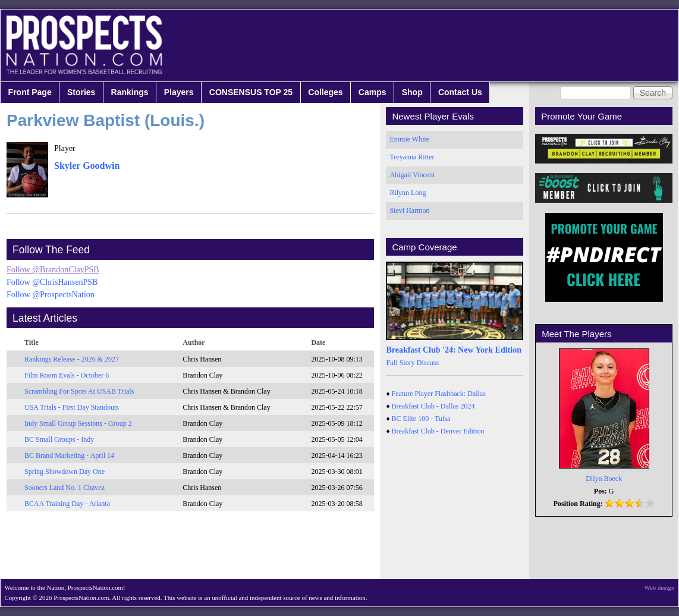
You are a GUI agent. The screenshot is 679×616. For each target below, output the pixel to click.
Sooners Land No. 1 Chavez (65, 488)
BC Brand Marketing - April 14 (69, 455)
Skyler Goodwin (87, 166)
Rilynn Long (408, 193)
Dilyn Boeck (604, 479)
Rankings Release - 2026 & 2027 (72, 359)
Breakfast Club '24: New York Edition (454, 350)
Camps (372, 92)
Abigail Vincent (412, 175)
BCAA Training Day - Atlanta (67, 504)
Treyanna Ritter (412, 157)
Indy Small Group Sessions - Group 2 (78, 423)
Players (179, 92)
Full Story (400, 363)
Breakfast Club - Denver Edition (438, 431)
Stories (81, 92)
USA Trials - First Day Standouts (72, 407)
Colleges (325, 92)
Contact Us (460, 92)
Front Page (30, 92)
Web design (660, 587)
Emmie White (409, 139)
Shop (412, 92)
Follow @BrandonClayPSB (53, 270)
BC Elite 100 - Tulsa (421, 419)
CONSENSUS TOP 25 (251, 92)
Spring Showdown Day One (65, 472)
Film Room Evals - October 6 (67, 375)
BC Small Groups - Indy (59, 439)
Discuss (428, 363)
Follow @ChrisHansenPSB (52, 282)
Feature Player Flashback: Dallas (439, 394)
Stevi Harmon (409, 210)
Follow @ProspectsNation (51, 295)
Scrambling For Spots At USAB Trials (79, 391)
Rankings (130, 92)
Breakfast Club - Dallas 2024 (433, 406)
